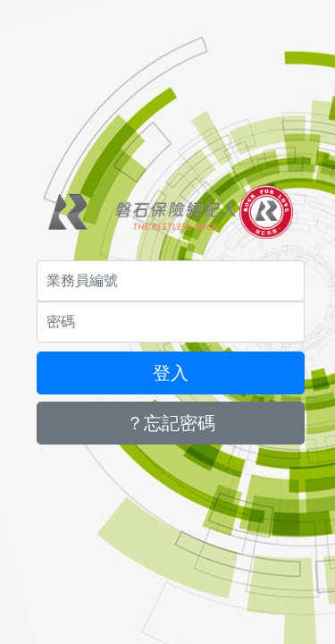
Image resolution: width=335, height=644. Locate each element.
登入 (171, 373)
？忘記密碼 (171, 423)
